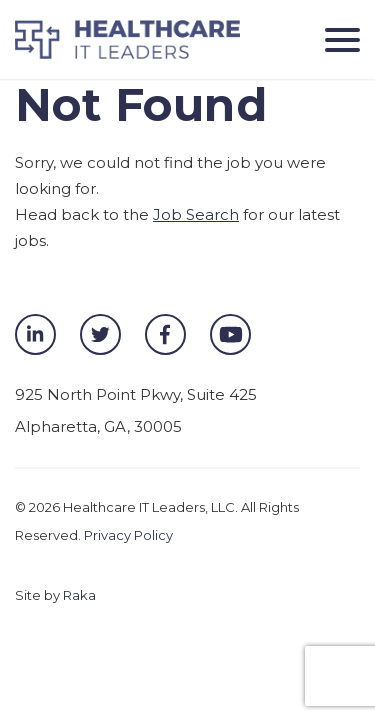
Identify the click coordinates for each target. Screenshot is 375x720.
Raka (79, 595)
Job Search (196, 214)
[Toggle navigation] (335, 39)
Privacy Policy (128, 535)
